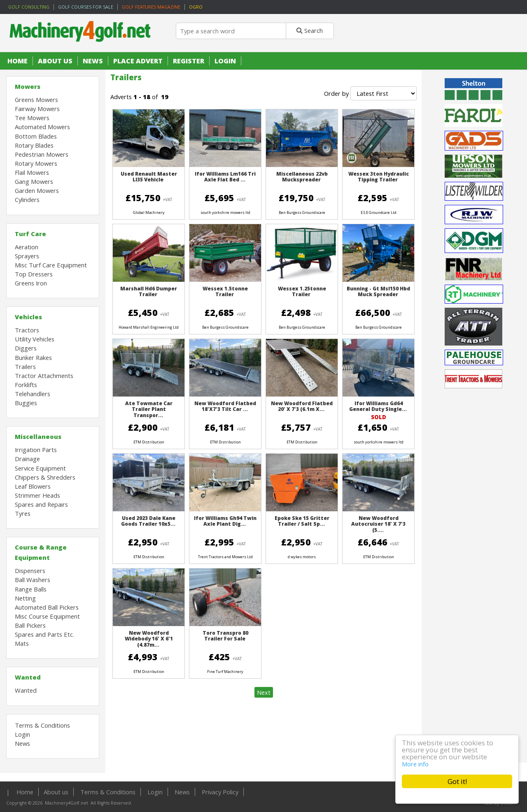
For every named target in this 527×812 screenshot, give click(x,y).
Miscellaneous (38, 436)
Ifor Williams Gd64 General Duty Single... (378, 406)
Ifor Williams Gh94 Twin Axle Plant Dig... (225, 521)
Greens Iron (31, 283)
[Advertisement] (474, 638)
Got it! (457, 781)
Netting (25, 598)
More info (415, 764)
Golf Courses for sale (86, 7)
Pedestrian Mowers (42, 154)
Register (189, 61)
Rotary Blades (34, 145)
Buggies (26, 403)
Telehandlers (33, 394)
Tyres (23, 513)
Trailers (25, 367)
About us (55, 61)
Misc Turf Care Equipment (51, 265)
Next (264, 692)
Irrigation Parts (36, 450)
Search (310, 30)
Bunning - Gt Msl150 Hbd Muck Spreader (378, 291)
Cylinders (27, 200)
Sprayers (27, 256)
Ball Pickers (30, 625)
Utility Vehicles (35, 339)
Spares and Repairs (41, 504)
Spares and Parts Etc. (44, 634)
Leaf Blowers (33, 486)
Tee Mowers (32, 118)
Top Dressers (34, 274)
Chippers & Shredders (45, 477)
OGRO (196, 7)
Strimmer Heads (37, 495)
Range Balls (31, 589)
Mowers (28, 86)
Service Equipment (40, 468)
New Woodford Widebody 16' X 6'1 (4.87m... (149, 639)
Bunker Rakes (33, 357)
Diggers (26, 348)
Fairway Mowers (37, 109)
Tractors (27, 330)
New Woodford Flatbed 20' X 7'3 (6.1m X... (302, 406)
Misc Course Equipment (47, 616)
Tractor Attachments (44, 376)
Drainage (27, 459)
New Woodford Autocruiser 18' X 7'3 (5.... (378, 524)
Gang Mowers (34, 181)
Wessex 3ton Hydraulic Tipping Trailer (379, 177)
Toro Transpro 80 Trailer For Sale (225, 636)
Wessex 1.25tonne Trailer (302, 291)
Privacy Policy (220, 792)
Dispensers (30, 571)
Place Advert (138, 61)
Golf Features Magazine (151, 7)
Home (17, 61)
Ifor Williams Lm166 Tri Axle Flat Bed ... (225, 177)
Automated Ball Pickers (47, 607)
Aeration (27, 247)
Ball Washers (33, 580)
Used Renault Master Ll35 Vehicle (149, 177)
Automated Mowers (42, 127)
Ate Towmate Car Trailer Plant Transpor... (149, 409)
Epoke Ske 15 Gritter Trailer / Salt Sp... (302, 521)
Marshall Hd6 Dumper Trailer (149, 291)
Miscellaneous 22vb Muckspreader (302, 177)
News (93, 61)
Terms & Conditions (42, 725)
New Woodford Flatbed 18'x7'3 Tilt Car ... (225, 406)
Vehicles (28, 317)
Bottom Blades (36, 136)
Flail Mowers (32, 172)
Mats (22, 643)
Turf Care (30, 234)
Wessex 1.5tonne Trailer (225, 291)
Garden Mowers (37, 190)
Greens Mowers (36, 100)
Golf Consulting (29, 7)
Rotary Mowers (36, 163)
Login (225, 61)
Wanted (28, 677)
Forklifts (26, 385)
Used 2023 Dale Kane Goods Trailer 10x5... (148, 521)
